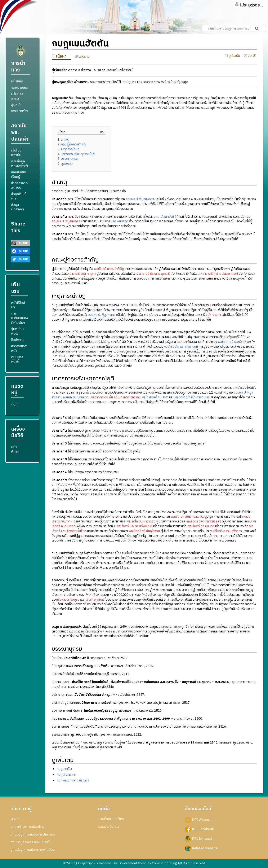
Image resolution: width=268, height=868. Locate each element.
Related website (205, 848)
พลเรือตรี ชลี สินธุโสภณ (144, 531)
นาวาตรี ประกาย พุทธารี (154, 274)
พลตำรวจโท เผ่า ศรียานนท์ (181, 347)
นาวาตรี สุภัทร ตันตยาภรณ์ (220, 274)
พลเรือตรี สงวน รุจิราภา (226, 531)
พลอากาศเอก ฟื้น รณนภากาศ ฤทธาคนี (116, 397)
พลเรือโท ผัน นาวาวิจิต (141, 521)
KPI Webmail (202, 820)
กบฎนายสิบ (64, 769)
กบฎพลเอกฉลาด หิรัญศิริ (73, 781)
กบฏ (14, 404)
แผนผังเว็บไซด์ (108, 827)
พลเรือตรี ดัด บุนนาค (201, 526)
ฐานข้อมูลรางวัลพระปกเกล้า (30, 842)
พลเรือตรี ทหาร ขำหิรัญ (109, 269)
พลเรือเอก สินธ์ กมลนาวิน (187, 517)
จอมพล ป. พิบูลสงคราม (141, 199)
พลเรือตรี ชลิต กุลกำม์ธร (201, 521)
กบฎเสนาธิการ (66, 775)
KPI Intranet (202, 839)
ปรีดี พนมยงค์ (119, 221)
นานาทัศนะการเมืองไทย (27, 827)
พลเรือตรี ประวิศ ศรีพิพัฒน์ (134, 526)
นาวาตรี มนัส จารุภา (83, 274)
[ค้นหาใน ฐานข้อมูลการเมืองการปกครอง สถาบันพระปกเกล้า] (234, 28)
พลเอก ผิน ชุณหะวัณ (76, 397)
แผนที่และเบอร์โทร (111, 819)
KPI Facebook (203, 829)
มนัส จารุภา (213, 315)
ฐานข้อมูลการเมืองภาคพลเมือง (33, 850)
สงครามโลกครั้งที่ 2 (164, 217)
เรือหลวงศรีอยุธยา (69, 600)
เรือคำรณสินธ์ (95, 600)
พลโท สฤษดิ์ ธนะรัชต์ (231, 342)
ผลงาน (15, 819)
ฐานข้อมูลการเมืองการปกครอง (33, 834)
